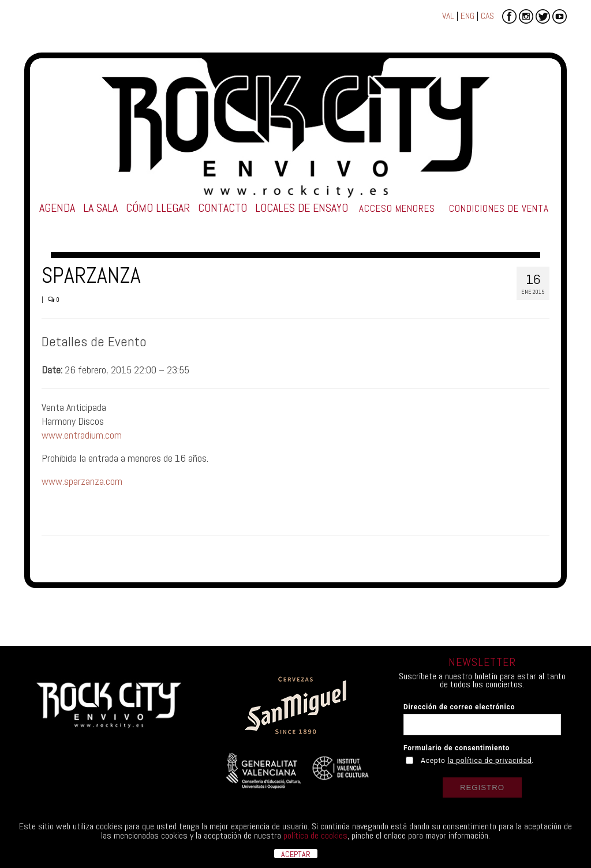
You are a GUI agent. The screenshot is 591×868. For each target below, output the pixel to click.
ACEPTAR (296, 854)
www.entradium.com (82, 435)
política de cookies (315, 835)
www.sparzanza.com (82, 481)
